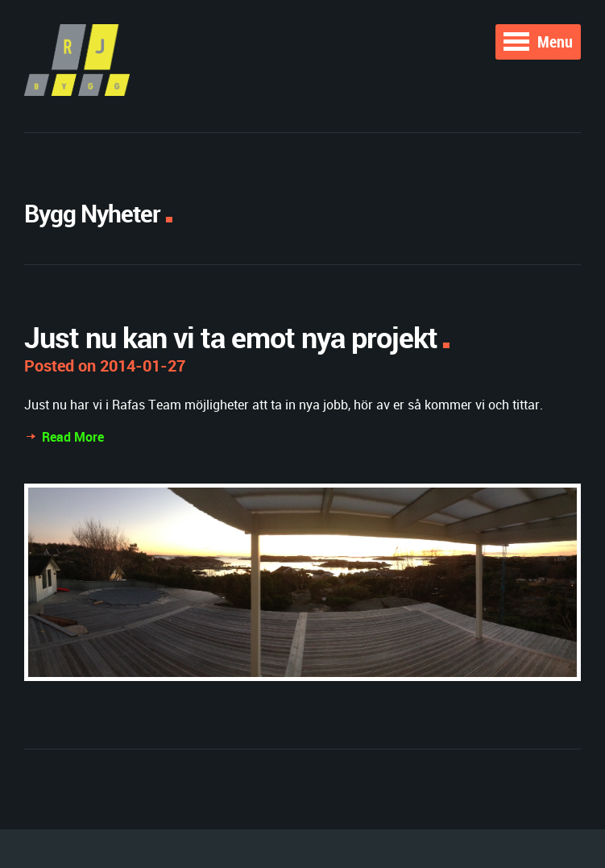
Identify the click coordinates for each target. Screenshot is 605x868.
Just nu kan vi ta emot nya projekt (231, 337)
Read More (73, 437)
